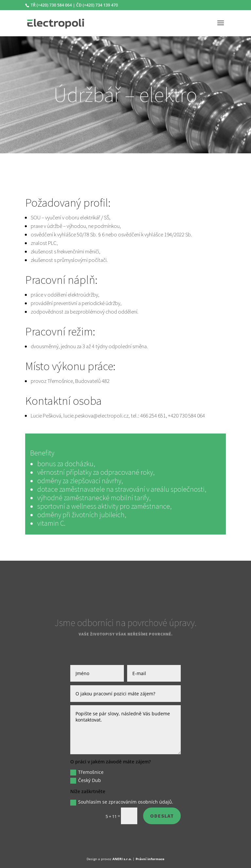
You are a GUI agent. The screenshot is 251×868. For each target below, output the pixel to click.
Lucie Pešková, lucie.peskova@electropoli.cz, (81, 416)
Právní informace (150, 859)
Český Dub (86, 780)
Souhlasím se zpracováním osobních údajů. (122, 802)
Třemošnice (87, 772)
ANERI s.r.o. (122, 859)
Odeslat (162, 816)
